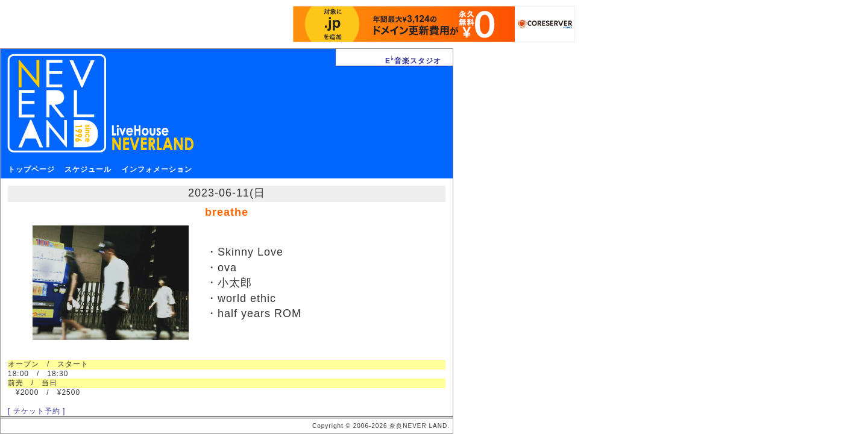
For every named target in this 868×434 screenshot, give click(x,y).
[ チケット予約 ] (36, 411)
